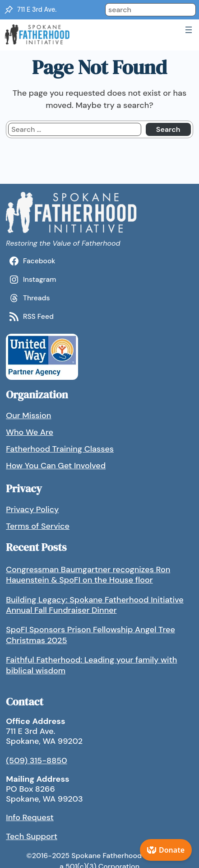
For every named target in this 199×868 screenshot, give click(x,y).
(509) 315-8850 (37, 761)
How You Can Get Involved (56, 466)
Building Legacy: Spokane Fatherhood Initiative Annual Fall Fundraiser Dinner (95, 605)
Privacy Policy (32, 509)
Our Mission (28, 415)
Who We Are (30, 432)
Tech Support (32, 836)
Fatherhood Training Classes (60, 449)
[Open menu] (189, 30)
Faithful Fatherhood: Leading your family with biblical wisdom (91, 665)
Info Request (30, 817)
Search (168, 129)
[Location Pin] (9, 10)
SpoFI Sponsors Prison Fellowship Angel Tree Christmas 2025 (90, 635)
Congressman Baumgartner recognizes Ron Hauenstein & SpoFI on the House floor (88, 575)
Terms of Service (38, 526)
